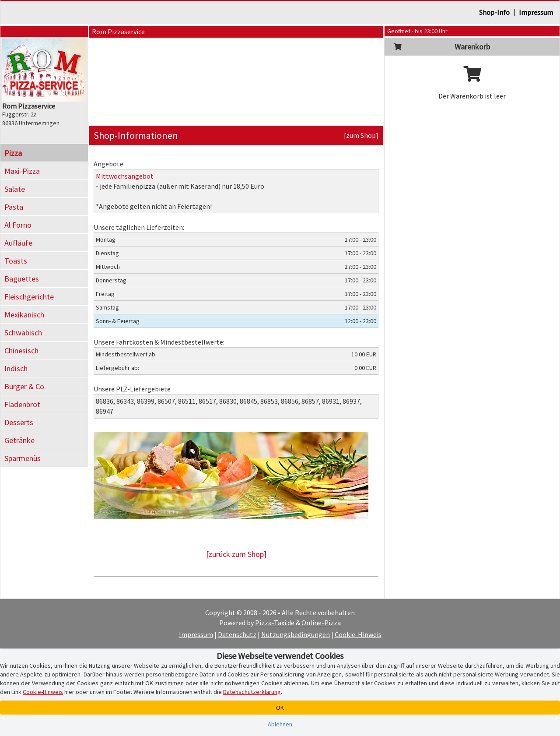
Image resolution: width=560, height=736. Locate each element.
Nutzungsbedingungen (296, 634)
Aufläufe (18, 243)
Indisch (16, 368)
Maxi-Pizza (22, 171)
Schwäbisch (23, 333)
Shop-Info (494, 12)
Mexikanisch (24, 315)
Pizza (13, 153)
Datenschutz (237, 634)
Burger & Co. (25, 386)
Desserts (19, 422)
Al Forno (18, 225)
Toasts (16, 261)
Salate (15, 189)
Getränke (19, 440)
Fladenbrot (22, 404)
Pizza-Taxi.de (275, 623)
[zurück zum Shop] (236, 554)
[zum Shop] (361, 135)
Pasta (14, 207)
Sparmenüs (23, 458)
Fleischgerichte (29, 297)
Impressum (536, 12)
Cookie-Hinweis (358, 634)
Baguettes (22, 279)
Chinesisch (21, 350)
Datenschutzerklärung (252, 692)
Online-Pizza (321, 623)
